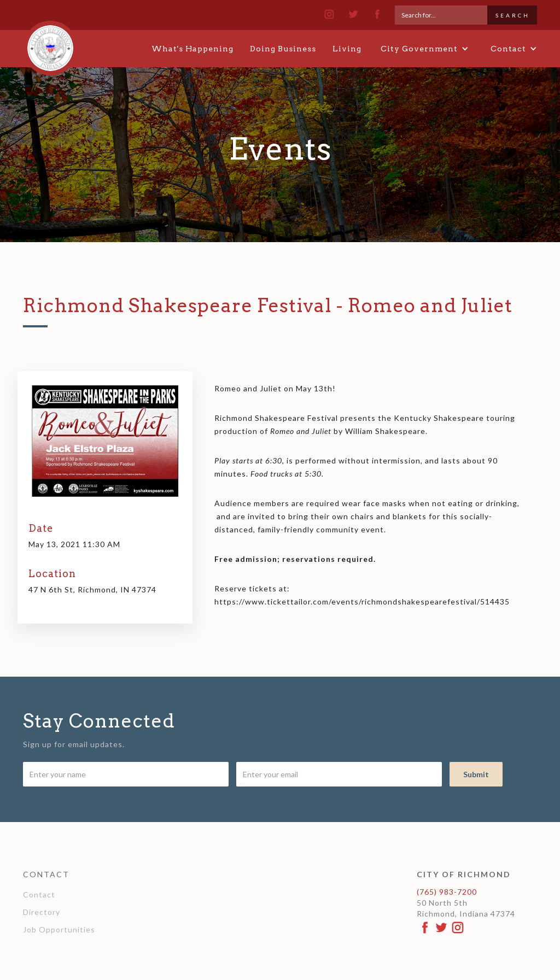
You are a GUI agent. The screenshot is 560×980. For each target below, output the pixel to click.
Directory (42, 912)
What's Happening (192, 49)
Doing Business (283, 49)
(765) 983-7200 (447, 892)
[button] (425, 49)
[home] (50, 43)
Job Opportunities (59, 929)
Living (347, 49)
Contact (39, 894)
